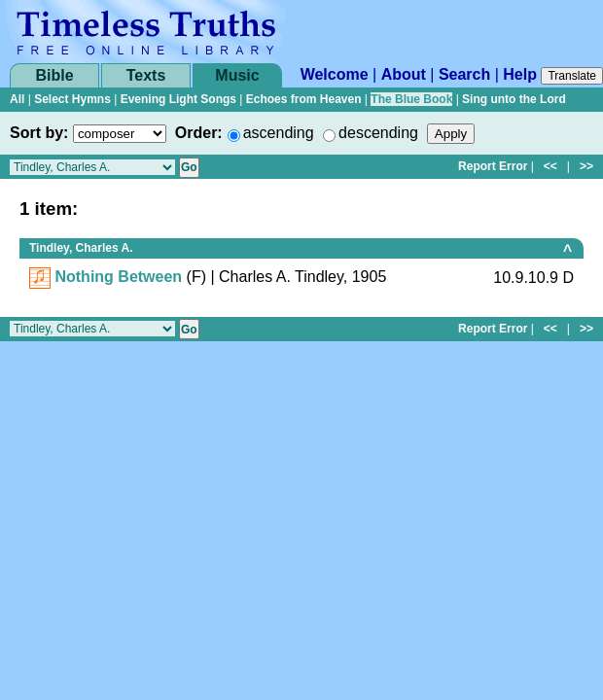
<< (550, 166)
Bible (54, 75)
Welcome (335, 74)
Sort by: (39, 133)
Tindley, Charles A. (81, 248)
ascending (279, 133)
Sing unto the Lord (514, 99)
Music (237, 75)
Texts (146, 75)
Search (464, 74)
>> (586, 166)
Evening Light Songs (178, 99)
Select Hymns (72, 99)
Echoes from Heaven (304, 99)
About (404, 74)
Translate (572, 76)
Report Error (493, 166)
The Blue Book (411, 99)
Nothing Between (118, 277)
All (17, 99)
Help (520, 74)
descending (378, 133)
